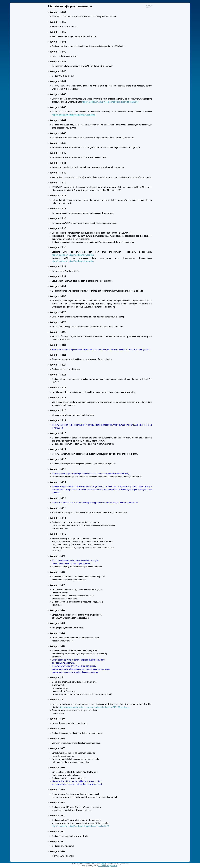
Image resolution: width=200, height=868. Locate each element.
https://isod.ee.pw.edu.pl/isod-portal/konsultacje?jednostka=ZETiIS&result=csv (94, 707)
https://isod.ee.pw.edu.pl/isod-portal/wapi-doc (73, 255)
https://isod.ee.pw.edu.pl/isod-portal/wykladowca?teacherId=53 (81, 826)
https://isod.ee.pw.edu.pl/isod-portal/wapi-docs (73, 115)
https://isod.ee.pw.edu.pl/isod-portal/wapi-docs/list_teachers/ (110, 102)
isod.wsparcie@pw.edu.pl (108, 866)
